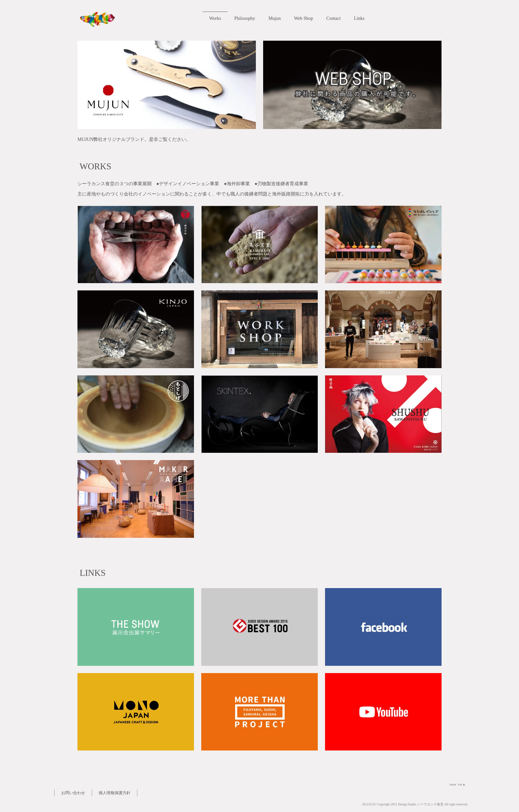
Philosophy (247, 18)
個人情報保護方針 (115, 793)
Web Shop (306, 18)
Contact (336, 18)
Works (217, 18)
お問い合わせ (73, 793)
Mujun (277, 18)
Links (362, 18)
